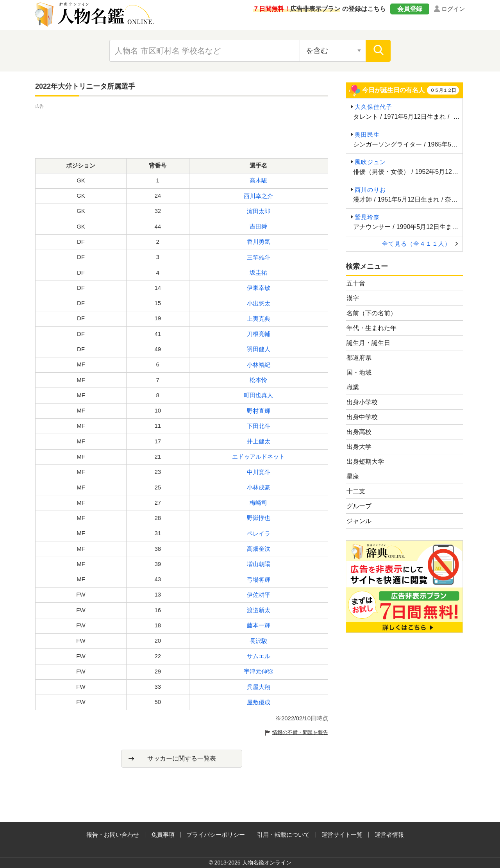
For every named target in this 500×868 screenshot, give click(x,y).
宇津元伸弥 (258, 671)
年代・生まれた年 (371, 328)
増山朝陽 (259, 564)
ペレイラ (259, 533)
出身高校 (359, 432)
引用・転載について (283, 835)
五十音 (356, 283)
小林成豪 (259, 487)
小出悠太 (259, 303)
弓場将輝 (259, 580)
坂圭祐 (258, 272)
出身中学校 (362, 417)
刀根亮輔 (259, 334)
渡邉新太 (259, 610)
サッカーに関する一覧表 (182, 758)
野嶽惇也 (259, 518)
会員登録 (410, 9)
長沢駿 (258, 641)
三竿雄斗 (259, 257)
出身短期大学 (365, 462)
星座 (353, 476)
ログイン (453, 9)
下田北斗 (259, 426)
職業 (353, 387)
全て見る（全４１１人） (416, 244)
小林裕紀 (259, 365)
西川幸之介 (258, 196)
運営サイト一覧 (342, 835)
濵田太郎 (259, 211)
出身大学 (359, 447)
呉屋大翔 (259, 687)
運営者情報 (389, 835)
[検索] (378, 51)
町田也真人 (258, 395)
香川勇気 (259, 242)
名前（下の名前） (371, 313)
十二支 (356, 491)
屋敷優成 (259, 702)
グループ (359, 506)
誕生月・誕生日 (368, 343)
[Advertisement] (182, 128)
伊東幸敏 (259, 288)
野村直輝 (259, 411)
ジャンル (359, 521)
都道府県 (359, 358)
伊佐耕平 (259, 595)
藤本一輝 (259, 625)
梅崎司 (258, 503)
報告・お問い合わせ (113, 835)
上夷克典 (259, 319)
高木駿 (258, 180)
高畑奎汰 (259, 549)
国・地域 (359, 372)
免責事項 (163, 835)
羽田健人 (259, 349)
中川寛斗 (259, 472)
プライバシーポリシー (216, 835)
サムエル (259, 656)
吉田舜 (258, 226)
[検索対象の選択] (333, 51)
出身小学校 (362, 402)
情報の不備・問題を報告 (300, 732)
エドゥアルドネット (258, 456)
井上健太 (259, 441)
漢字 (353, 298)
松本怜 (258, 380)
